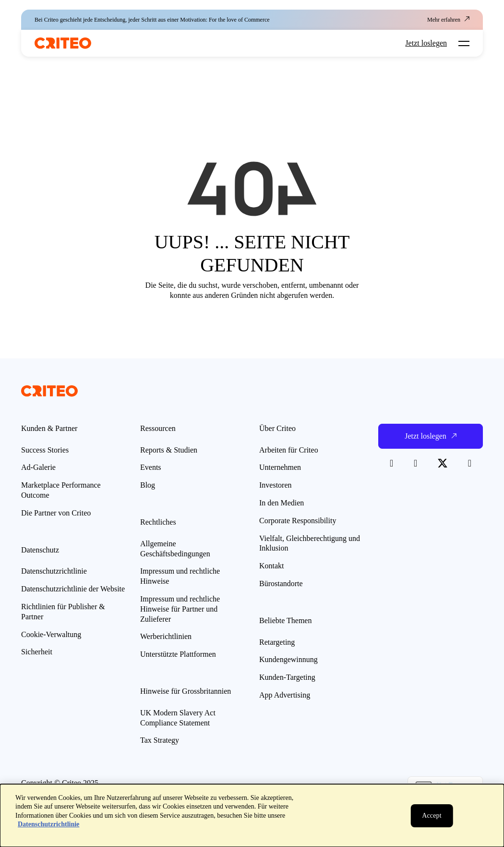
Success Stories (45, 450)
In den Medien (282, 503)
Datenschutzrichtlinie (54, 571)
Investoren (276, 485)
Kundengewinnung (288, 659)
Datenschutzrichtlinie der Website (73, 589)
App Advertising (285, 695)
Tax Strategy (160, 740)
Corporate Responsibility (298, 521)
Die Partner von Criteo (56, 513)
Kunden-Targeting (287, 677)
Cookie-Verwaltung (51, 634)
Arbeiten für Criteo (289, 450)
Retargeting (277, 642)
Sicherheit (37, 652)
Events (151, 467)
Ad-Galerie (38, 467)
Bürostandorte (281, 583)
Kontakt (272, 566)
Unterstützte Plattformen (178, 654)
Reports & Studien (169, 450)
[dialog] (252, 816)
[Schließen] (432, 816)
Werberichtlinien (166, 636)
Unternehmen (280, 467)
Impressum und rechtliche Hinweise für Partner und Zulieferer (180, 609)
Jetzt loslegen (426, 43)
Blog (148, 485)
